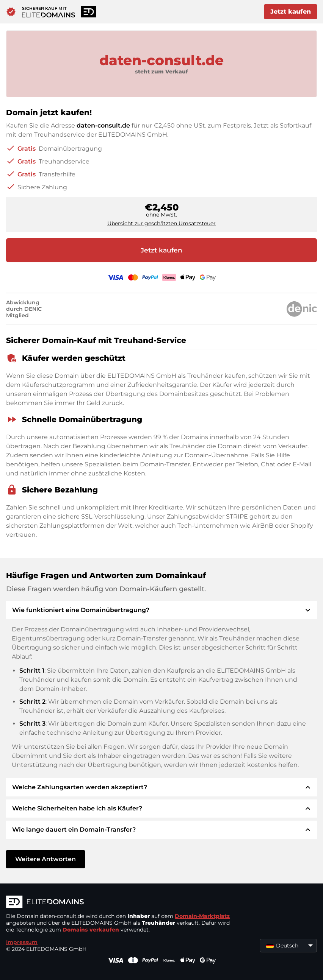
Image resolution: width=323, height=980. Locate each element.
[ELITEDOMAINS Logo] (120, 902)
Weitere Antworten (45, 859)
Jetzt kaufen (291, 12)
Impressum (22, 942)
